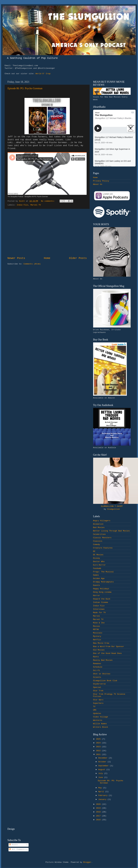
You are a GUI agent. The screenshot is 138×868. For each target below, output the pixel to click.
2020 (99, 804)
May (101, 788)
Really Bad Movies (103, 660)
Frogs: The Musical (103, 572)
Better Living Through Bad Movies (111, 531)
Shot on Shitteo (102, 674)
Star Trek (98, 691)
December (104, 758)
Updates (97, 713)
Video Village (101, 717)
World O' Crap (43, 74)
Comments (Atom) (32, 264)
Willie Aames (100, 724)
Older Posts (78, 258)
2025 (99, 739)
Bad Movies (99, 527)
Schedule (98, 667)
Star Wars (98, 700)
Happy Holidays (101, 589)
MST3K (96, 630)
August (102, 770)
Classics (98, 541)
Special (97, 687)
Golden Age (99, 579)
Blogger (87, 862)
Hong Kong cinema (102, 592)
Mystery (97, 636)
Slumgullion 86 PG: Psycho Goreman (36, 197)
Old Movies (99, 650)
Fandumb (97, 568)
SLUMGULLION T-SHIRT (112, 506)
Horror (97, 596)
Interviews (99, 609)
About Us (98, 184)
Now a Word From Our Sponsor (109, 647)
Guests (97, 585)
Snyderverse (99, 684)
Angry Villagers (102, 521)
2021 (99, 755)
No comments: (48, 201)
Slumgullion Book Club (105, 681)
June (101, 777)
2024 (99, 743)
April (102, 792)
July (101, 773)
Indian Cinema (101, 602)
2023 (99, 747)
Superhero (98, 703)
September (104, 766)
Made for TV (99, 613)
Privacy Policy (101, 181)
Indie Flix (22, 205)
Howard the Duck (102, 599)
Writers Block (101, 727)
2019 (99, 808)
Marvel (97, 616)
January (103, 799)
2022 (99, 751)
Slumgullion (114, 509)
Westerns (98, 720)
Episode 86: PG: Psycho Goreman (25, 88)
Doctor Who (99, 562)
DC (94, 551)
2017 (99, 816)
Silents (97, 677)
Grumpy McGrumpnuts (103, 582)
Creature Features (103, 548)
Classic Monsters (102, 538)
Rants (96, 657)
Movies (97, 626)
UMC (95, 710)
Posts (13, 845)
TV (94, 707)
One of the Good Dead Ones (107, 653)
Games (96, 575)
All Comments (17, 849)
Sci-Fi (97, 670)
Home (47, 258)
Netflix (97, 640)
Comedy (97, 545)
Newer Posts (16, 258)
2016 (99, 820)
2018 (99, 812)
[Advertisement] (47, 233)
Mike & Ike (99, 623)
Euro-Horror (99, 565)
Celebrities (99, 534)
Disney (97, 558)
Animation (98, 524)
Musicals (98, 633)
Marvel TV (36, 205)
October (103, 762)
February (104, 795)
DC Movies (98, 555)
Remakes (97, 664)
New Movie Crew (101, 643)
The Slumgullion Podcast (15, 197)
